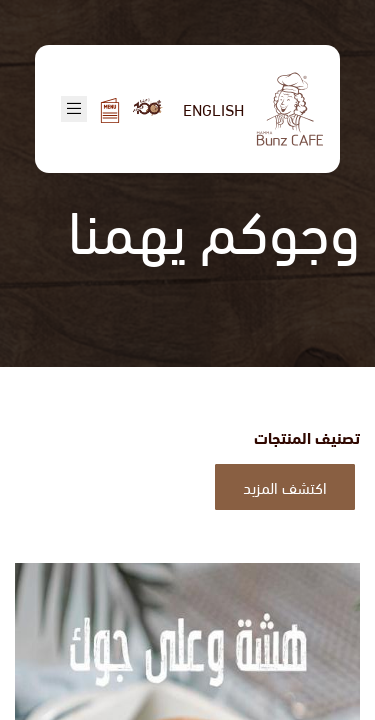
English (213, 108)
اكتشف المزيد (285, 486)
